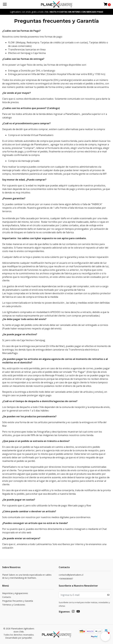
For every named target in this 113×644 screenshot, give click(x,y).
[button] (105, 636)
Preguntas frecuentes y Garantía (18, 601)
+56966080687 (66, 579)
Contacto (7, 597)
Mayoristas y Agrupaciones (15, 593)
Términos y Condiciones (14, 605)
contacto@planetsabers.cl (71, 575)
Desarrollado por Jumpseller (19, 638)
